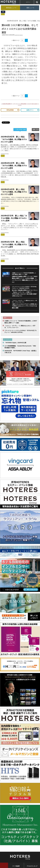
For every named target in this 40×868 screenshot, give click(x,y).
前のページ (16, 40)
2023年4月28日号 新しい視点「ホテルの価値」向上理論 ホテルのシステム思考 (14, 139)
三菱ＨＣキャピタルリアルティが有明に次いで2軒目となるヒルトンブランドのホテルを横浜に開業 (25, 306)
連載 (3, 12)
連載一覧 (35, 130)
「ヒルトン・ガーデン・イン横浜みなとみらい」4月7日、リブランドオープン (20, 327)
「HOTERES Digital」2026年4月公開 (15, 343)
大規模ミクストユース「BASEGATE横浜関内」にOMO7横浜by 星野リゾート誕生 (21, 322)
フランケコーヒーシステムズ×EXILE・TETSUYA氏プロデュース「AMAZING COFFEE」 (21, 331)
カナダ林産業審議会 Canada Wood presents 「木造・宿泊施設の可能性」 (21, 347)
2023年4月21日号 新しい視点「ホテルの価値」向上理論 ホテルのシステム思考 (14, 166)
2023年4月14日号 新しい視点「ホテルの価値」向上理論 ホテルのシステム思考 (14, 192)
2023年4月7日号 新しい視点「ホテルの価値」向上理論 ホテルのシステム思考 (14, 218)
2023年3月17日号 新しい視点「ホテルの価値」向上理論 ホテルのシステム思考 (14, 244)
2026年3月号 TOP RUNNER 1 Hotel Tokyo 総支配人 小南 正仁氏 (21, 352)
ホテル (3, 14)
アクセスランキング (32, 866)
